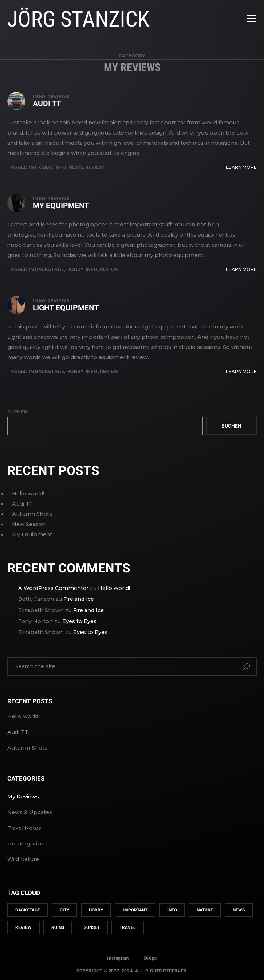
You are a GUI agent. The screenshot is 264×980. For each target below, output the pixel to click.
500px (150, 958)
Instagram (118, 958)
